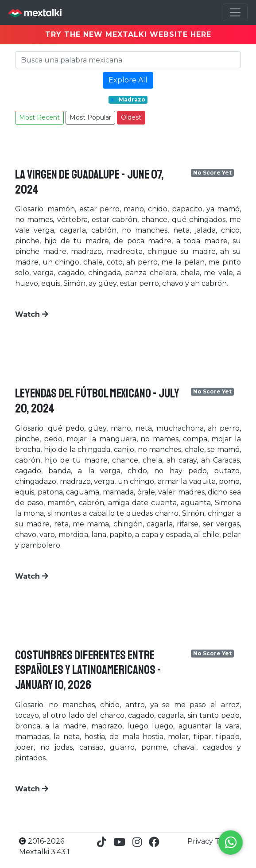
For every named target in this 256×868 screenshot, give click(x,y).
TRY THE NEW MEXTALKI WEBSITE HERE (128, 34)
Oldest (131, 117)
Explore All (128, 80)
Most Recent (39, 117)
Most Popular (90, 117)
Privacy (201, 841)
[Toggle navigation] (235, 12)
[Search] (128, 60)
